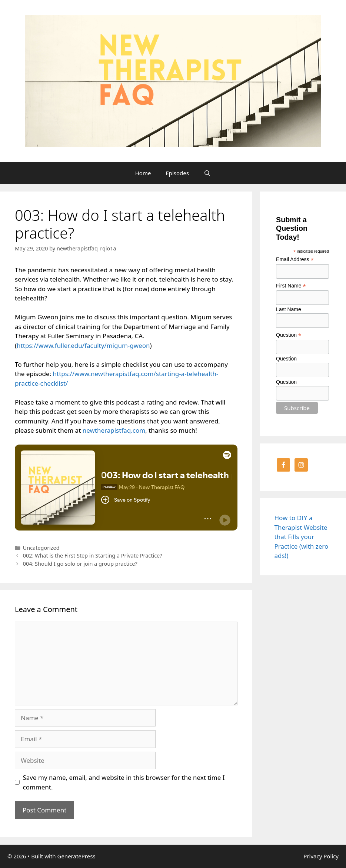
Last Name (289, 309)
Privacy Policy (321, 856)
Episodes (177, 173)
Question (289, 335)
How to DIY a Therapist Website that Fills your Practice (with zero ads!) (302, 537)
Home (143, 173)
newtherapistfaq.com (114, 430)
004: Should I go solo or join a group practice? (80, 564)
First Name (291, 286)
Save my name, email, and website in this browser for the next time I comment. (124, 782)
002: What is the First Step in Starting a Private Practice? (93, 556)
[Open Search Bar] (207, 173)
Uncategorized (41, 548)
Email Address (295, 260)
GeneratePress (76, 856)
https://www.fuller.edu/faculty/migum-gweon (83, 345)
